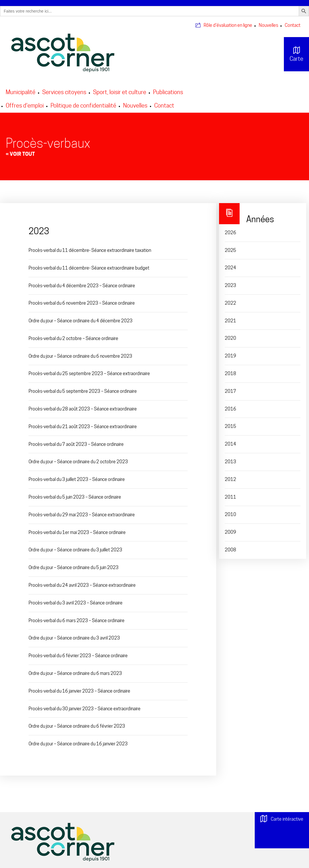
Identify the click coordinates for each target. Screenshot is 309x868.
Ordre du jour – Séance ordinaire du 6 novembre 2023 (80, 356)
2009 (230, 532)
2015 (230, 426)
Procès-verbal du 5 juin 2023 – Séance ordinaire (75, 497)
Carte (292, 54)
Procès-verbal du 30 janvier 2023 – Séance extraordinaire (85, 709)
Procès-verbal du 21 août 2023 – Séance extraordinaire (83, 427)
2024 (230, 268)
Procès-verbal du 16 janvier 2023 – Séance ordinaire (79, 691)
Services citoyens (64, 92)
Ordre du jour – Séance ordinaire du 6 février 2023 (77, 726)
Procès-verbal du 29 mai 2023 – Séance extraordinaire (82, 515)
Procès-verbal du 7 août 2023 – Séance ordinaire (76, 444)
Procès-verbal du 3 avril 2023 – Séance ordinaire (76, 603)
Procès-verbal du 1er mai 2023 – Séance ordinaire (77, 532)
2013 (230, 462)
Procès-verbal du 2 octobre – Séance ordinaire (73, 338)
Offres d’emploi (25, 106)
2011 (230, 497)
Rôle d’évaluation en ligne (228, 25)
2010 (230, 514)
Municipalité (21, 92)
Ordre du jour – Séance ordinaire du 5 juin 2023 (74, 567)
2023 (230, 285)
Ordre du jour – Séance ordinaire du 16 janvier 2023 (78, 744)
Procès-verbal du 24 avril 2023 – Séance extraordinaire (82, 585)
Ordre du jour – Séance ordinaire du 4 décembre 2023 (81, 321)
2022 (230, 303)
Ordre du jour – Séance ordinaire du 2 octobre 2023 (78, 462)
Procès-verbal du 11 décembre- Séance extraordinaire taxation (90, 250)
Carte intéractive (282, 822)
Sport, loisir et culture (120, 92)
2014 (230, 444)
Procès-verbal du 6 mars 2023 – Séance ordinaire (77, 621)
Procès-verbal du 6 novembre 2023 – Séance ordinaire (82, 303)
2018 (230, 374)
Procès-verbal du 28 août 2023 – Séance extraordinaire (83, 409)
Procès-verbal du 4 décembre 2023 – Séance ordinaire (82, 286)
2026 (230, 233)
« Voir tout (20, 154)
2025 (230, 250)
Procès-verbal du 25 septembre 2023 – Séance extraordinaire (89, 374)
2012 (230, 479)
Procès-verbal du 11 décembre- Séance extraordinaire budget (89, 268)
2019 (230, 356)
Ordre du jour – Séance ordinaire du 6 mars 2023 (75, 673)
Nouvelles (268, 25)
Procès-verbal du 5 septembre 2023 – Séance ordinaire (83, 391)
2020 (230, 338)
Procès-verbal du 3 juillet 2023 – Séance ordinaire (77, 479)
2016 (230, 409)
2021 (230, 321)
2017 (230, 391)
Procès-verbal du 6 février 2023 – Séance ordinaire (78, 656)
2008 (230, 550)
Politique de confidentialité (83, 106)
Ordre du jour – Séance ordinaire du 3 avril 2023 (74, 638)
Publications (168, 92)
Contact (293, 25)
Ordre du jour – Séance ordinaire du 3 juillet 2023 (75, 550)
